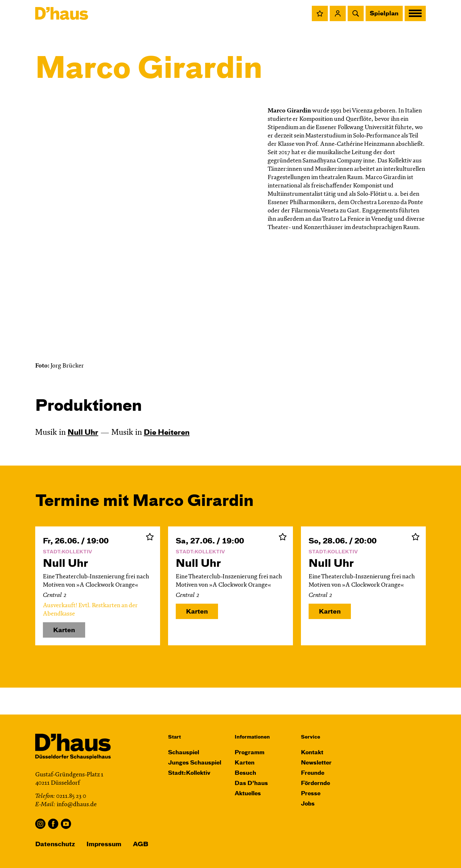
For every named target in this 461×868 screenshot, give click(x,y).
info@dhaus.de (77, 805)
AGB (141, 844)
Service (311, 737)
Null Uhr (83, 433)
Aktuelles (248, 794)
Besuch (245, 773)
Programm (250, 753)
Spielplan (384, 14)
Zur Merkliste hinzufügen (150, 537)
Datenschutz (55, 844)
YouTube (66, 824)
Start (174, 737)
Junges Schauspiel (195, 763)
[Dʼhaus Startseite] (62, 13)
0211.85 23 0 (71, 796)
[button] (320, 13)
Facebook (53, 824)
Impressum (104, 844)
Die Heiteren (167, 433)
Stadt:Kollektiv (189, 773)
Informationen (252, 737)
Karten (197, 612)
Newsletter (316, 763)
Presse (311, 794)
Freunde (313, 773)
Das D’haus (251, 784)
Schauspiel (184, 753)
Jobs (308, 804)
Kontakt (312, 753)
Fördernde (315, 784)
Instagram (40, 824)
